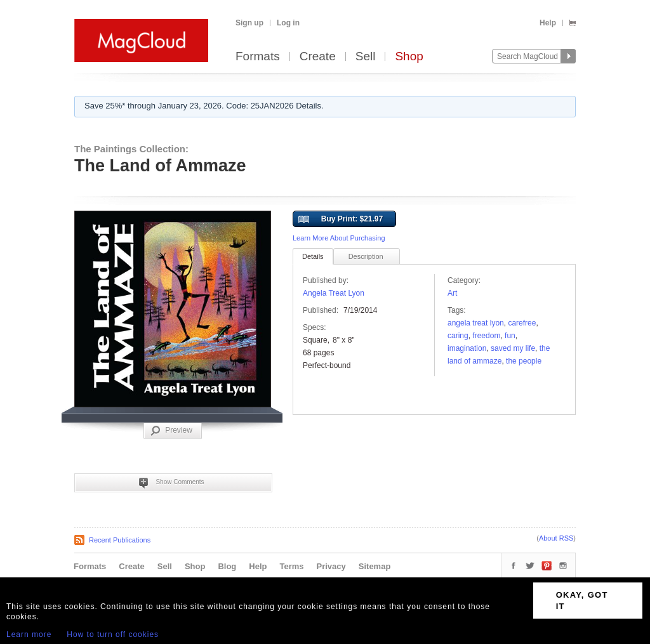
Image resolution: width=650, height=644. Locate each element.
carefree (522, 323)
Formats (258, 57)
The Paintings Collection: (131, 149)
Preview (171, 431)
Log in (288, 23)
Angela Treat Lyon (334, 293)
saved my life (513, 348)
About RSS (556, 538)
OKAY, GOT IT (582, 601)
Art (452, 293)
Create (318, 57)
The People (524, 361)
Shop (409, 57)
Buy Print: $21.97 (341, 220)
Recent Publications (120, 540)
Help (548, 23)
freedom (486, 336)
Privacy (331, 566)
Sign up (249, 23)
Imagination (467, 348)
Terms (291, 566)
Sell (366, 57)
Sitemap (375, 566)
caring (458, 336)
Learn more (29, 634)
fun (510, 336)
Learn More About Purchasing (339, 238)
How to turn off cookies (113, 634)
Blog (227, 566)
